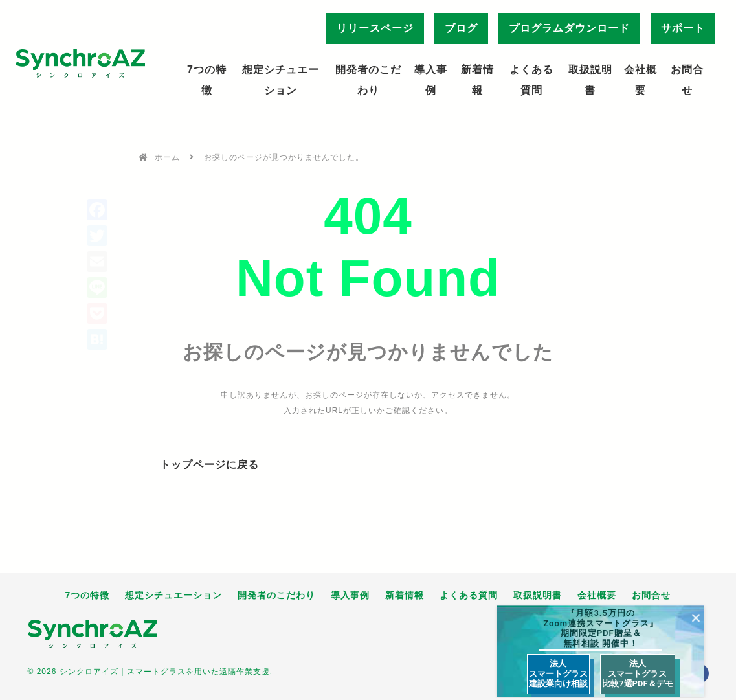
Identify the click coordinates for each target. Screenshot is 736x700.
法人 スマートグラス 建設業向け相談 (558, 673)
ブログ (461, 28)
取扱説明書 (590, 80)
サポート (683, 28)
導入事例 (431, 80)
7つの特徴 (207, 80)
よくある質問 (531, 80)
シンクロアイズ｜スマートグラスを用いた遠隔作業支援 (165, 672)
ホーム (167, 157)
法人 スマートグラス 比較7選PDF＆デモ (637, 673)
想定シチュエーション (281, 80)
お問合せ (687, 80)
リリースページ (375, 28)
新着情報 (477, 80)
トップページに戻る (209, 465)
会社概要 (641, 80)
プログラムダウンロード (569, 28)
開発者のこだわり (368, 80)
